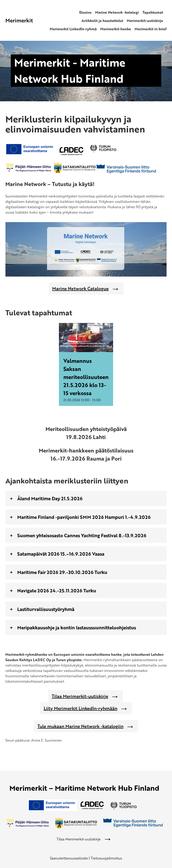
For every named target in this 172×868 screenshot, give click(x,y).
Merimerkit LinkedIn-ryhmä (73, 29)
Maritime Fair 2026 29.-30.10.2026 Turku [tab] (62, 572)
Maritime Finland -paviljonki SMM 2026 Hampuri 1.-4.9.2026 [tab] (84, 517)
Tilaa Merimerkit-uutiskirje (80, 696)
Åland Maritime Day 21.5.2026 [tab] (50, 498)
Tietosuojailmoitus (106, 858)
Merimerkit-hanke (116, 29)
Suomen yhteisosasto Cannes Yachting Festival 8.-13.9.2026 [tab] (82, 535)
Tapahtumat (153, 12)
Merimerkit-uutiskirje (145, 21)
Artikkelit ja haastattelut (102, 21)
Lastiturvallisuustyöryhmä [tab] (46, 609)
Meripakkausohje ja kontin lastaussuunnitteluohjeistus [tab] (77, 627)
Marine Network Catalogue (80, 288)
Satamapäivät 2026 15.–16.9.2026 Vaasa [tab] (61, 554)
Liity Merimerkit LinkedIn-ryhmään (81, 708)
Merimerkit (19, 20)
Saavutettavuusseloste (69, 858)
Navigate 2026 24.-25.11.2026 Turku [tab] (57, 590)
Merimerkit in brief (151, 29)
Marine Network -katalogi (117, 12)
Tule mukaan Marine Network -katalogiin (80, 726)
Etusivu (85, 12)
